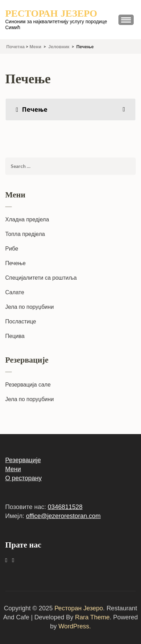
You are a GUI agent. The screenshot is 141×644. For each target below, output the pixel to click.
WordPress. (75, 626)
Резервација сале (28, 385)
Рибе (12, 249)
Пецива (15, 336)
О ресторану (23, 478)
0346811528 (65, 507)
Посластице (21, 321)
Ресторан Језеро (51, 14)
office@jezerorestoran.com (63, 516)
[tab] (70, 109)
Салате (15, 292)
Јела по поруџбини (30, 307)
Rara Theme (92, 617)
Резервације (23, 460)
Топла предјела (25, 234)
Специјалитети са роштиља (41, 278)
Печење (15, 263)
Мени (13, 469)
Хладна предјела (27, 219)
